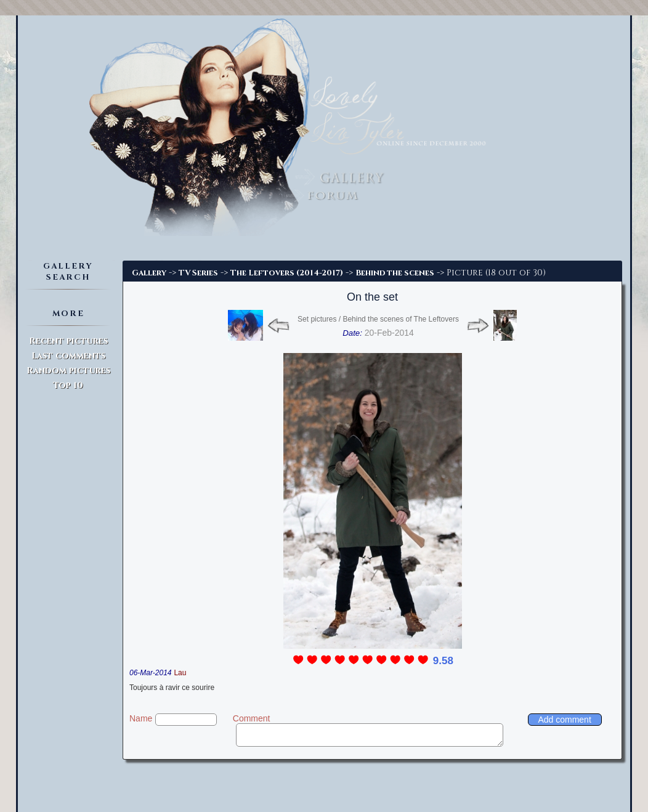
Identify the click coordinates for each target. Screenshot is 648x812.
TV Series (198, 273)
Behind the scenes (395, 273)
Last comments (68, 356)
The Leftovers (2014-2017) (287, 273)
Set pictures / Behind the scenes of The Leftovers (378, 319)
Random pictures (68, 371)
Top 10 (68, 385)
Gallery (149, 273)
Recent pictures (68, 341)
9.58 (443, 661)
